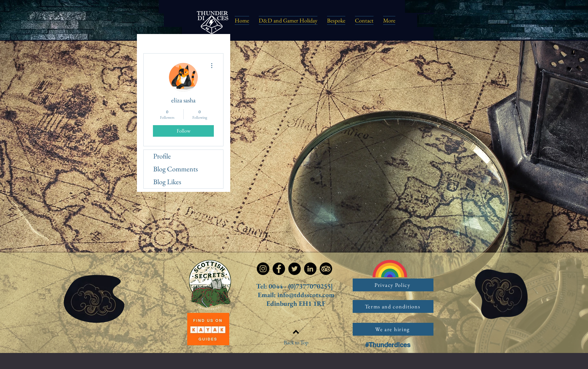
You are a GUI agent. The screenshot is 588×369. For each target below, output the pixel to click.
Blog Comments (176, 169)
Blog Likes (167, 182)
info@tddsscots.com (306, 295)
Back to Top (296, 342)
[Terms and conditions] (393, 306)
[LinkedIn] (310, 269)
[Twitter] (294, 269)
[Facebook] (279, 269)
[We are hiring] (393, 329)
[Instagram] (263, 269)
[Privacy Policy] (393, 285)
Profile (162, 156)
